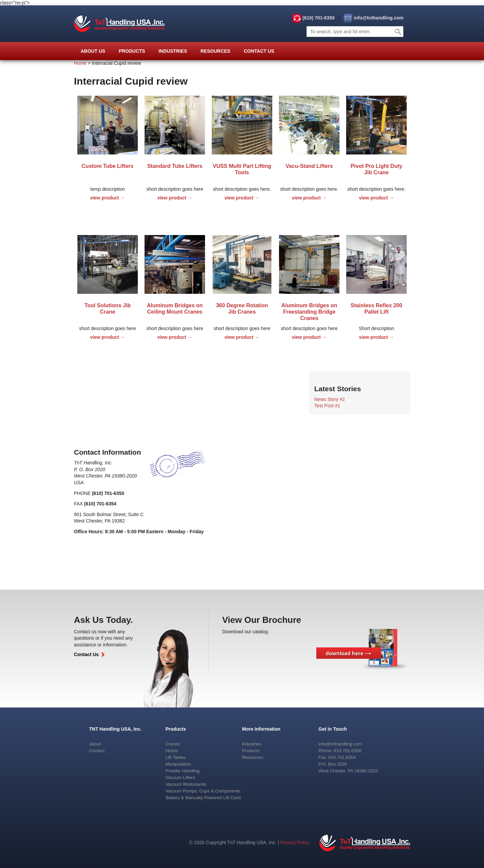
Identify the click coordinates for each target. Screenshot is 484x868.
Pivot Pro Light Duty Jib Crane (376, 169)
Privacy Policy (295, 842)
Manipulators (178, 764)
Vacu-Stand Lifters (309, 166)
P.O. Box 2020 (333, 764)
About (95, 744)
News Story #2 (330, 399)
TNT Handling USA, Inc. (115, 729)
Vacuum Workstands (186, 784)
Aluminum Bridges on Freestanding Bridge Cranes (309, 312)
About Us (93, 51)
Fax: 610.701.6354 (337, 757)
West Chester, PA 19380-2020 (349, 771)
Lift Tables (176, 757)
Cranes (173, 744)
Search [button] (398, 32)
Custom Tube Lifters (108, 166)
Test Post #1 (327, 406)
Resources (215, 51)
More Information (261, 729)
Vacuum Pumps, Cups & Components (203, 791)
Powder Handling (183, 771)
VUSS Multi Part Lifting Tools (242, 169)
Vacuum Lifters (180, 778)
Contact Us (259, 51)
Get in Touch (333, 729)
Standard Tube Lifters (175, 166)
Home (80, 63)
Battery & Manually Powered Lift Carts (204, 798)
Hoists (172, 751)
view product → (108, 198)
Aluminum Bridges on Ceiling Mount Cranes (175, 309)
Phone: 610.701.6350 (340, 751)
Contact (97, 751)
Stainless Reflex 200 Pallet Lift (376, 309)
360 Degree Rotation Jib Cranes (242, 309)
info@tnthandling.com (378, 18)
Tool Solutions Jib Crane (107, 309)
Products (132, 51)
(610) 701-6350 (319, 18)
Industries (173, 51)
